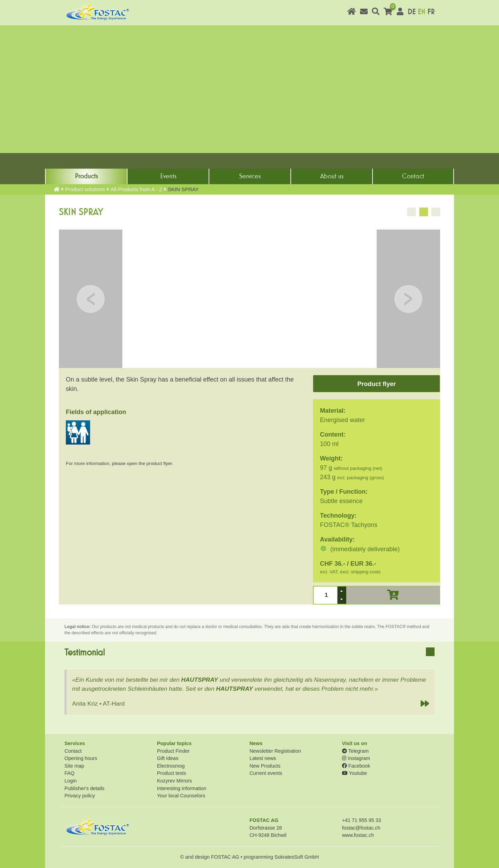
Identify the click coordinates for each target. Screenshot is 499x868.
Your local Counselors (181, 796)
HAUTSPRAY (200, 680)
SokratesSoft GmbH (297, 857)
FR (431, 12)
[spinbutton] (326, 595)
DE (412, 12)
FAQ (69, 773)
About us (332, 176)
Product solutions (85, 189)
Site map (74, 766)
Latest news (263, 758)
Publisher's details (85, 788)
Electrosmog (171, 766)
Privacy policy (80, 796)
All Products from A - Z (136, 189)
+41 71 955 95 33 (361, 820)
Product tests (172, 773)
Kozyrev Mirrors (174, 781)
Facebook (356, 766)
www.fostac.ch (358, 835)
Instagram (356, 758)
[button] (342, 591)
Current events (266, 773)
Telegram (355, 751)
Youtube (354, 773)
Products (86, 176)
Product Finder (173, 751)
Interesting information (182, 788)
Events (168, 176)
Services (250, 176)
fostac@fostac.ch (361, 828)
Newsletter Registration (275, 751)
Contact (413, 176)
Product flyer (377, 384)
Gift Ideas (168, 758)
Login (71, 781)
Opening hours (81, 758)
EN (421, 12)
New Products (265, 766)
